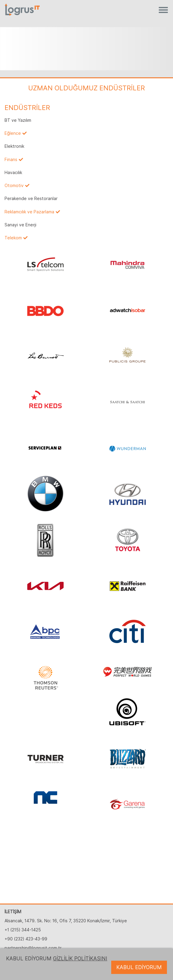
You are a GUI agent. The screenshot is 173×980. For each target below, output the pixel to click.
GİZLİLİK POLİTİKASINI (80, 959)
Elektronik (14, 146)
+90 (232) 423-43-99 (26, 939)
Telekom (13, 238)
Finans (11, 160)
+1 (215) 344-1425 (23, 930)
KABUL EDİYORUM (139, 967)
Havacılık (13, 173)
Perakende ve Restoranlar (31, 199)
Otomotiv (14, 186)
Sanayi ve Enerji (20, 225)
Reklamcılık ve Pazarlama (29, 212)
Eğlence (13, 133)
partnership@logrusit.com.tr (33, 948)
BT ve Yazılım (18, 120)
